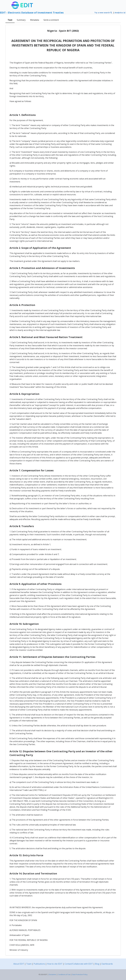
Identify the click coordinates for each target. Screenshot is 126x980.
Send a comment (51, 20)
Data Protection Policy (80, 974)
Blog (97, 964)
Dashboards (107, 964)
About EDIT (19, 964)
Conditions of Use (64, 974)
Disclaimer (52, 974)
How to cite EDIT (55, 964)
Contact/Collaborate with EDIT (79, 964)
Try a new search (103, 13)
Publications (39, 964)
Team (29, 964)
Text (10, 20)
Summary (21, 20)
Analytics (120, 13)
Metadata (35, 20)
